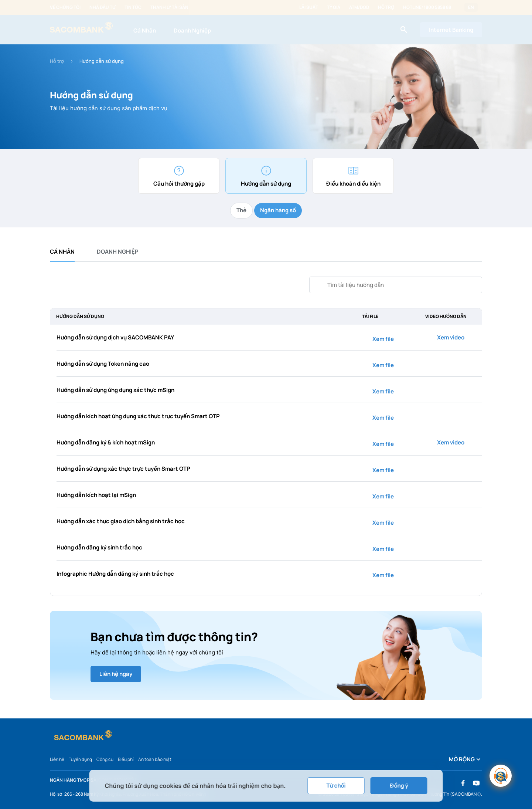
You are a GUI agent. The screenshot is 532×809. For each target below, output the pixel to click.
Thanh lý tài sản (169, 7)
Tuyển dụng (80, 759)
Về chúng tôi (65, 7)
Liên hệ (57, 759)
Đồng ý (399, 786)
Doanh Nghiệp (192, 31)
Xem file (379, 339)
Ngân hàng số (278, 210)
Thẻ (241, 210)
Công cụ (105, 759)
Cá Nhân (145, 31)
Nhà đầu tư (103, 7)
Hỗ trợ (386, 7)
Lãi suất (309, 7)
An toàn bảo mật (155, 759)
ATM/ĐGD (359, 7)
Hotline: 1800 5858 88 (427, 7)
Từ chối (336, 786)
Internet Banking (451, 30)
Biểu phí (126, 759)
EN (471, 7)
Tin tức (133, 7)
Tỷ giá (334, 7)
